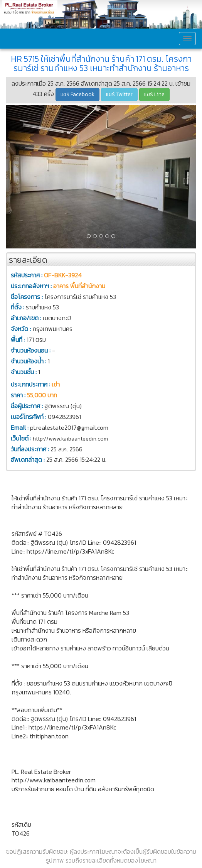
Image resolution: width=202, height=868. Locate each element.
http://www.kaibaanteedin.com (70, 439)
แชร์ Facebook (77, 94)
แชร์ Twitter (119, 94)
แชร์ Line (154, 94)
